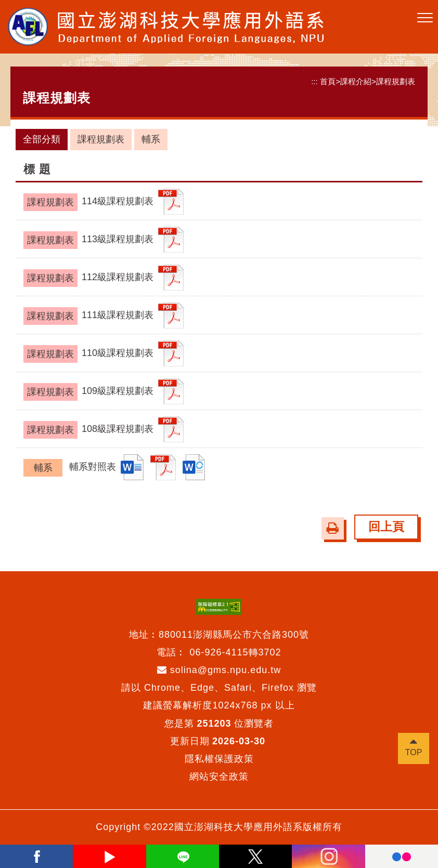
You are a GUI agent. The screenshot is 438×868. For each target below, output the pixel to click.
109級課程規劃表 (88, 392)
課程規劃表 (396, 81)
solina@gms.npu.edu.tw (219, 670)
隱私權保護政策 (219, 759)
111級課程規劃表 (88, 316)
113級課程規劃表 (88, 240)
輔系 (151, 139)
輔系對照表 (70, 468)
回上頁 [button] (386, 527)
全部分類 (42, 139)
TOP (414, 752)
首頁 (328, 81)
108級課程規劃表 (88, 430)
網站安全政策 (219, 777)
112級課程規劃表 (88, 278)
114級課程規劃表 (88, 202)
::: (314, 81)
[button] (425, 18)
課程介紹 (356, 81)
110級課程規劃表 (88, 354)
